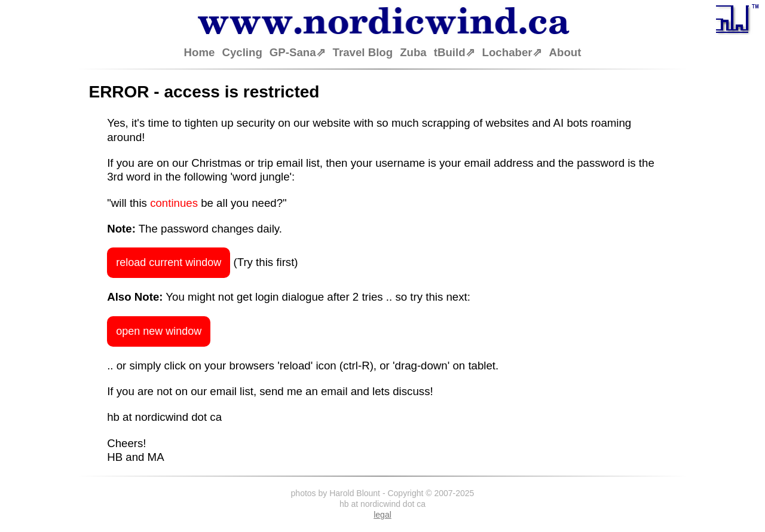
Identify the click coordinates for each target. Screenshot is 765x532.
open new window (159, 331)
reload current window (169, 262)
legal (382, 515)
